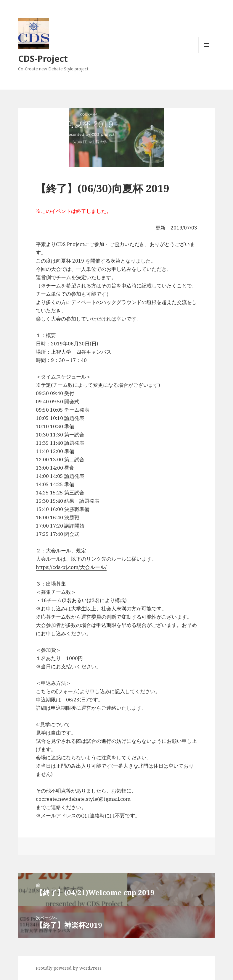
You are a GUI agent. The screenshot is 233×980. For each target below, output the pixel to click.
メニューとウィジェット (207, 53)
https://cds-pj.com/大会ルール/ (71, 567)
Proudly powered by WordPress (69, 968)
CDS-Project (43, 58)
